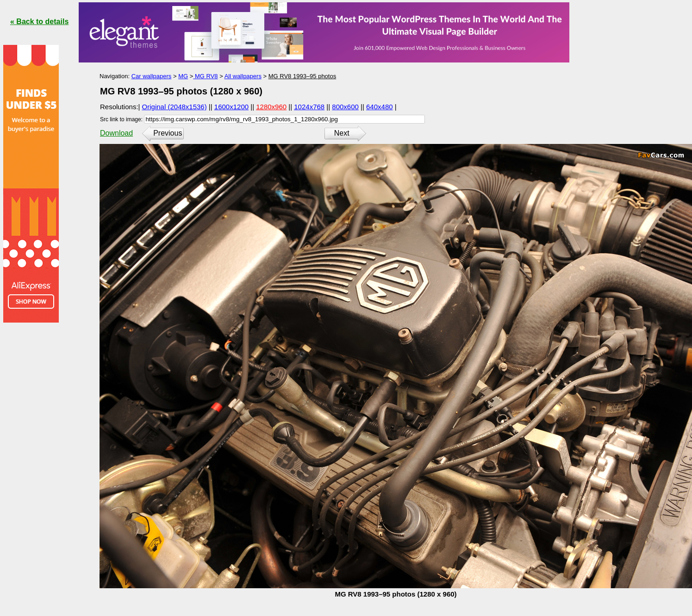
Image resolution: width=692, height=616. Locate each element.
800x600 (345, 107)
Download (116, 133)
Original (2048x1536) (175, 107)
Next (342, 133)
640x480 (380, 107)
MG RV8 (205, 76)
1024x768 (309, 107)
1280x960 (271, 107)
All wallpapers (243, 76)
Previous (168, 133)
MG (183, 76)
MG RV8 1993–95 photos (302, 76)
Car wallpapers (152, 76)
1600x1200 (231, 107)
